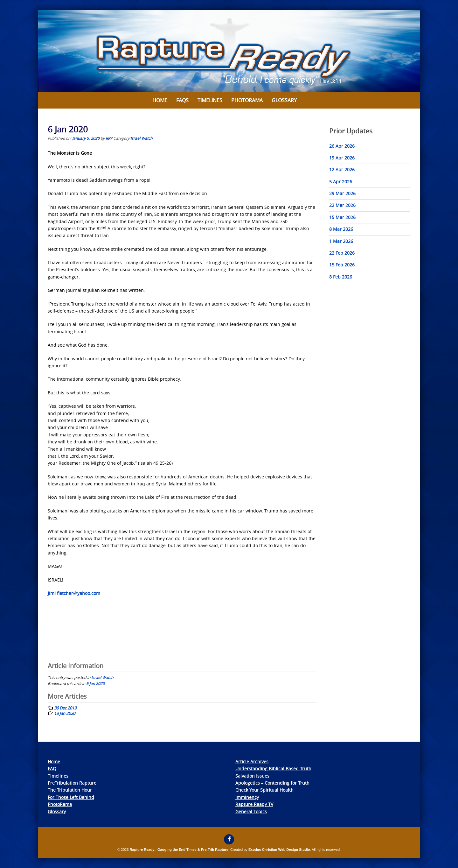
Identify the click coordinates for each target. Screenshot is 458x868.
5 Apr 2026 (341, 182)
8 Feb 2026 (341, 277)
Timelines (210, 100)
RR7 (109, 138)
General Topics (251, 812)
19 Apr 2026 (342, 158)
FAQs (182, 100)
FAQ (52, 769)
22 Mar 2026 (342, 205)
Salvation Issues (252, 776)
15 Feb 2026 (342, 265)
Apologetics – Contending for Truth (272, 783)
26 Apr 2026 (342, 146)
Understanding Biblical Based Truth (273, 769)
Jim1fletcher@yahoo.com (74, 593)
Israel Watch (141, 138)
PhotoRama (60, 804)
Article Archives (252, 762)
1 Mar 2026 (341, 241)
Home (160, 100)
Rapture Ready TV (254, 804)
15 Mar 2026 (342, 217)
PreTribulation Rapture (72, 783)
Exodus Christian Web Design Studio (279, 850)
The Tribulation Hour (70, 790)
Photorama (247, 100)
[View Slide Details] (229, 51)
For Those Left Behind (71, 797)
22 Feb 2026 (342, 253)
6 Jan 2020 (95, 683)
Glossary (284, 100)
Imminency (247, 797)
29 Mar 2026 (342, 193)
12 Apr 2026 (342, 169)
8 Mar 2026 (341, 229)
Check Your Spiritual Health (264, 790)
